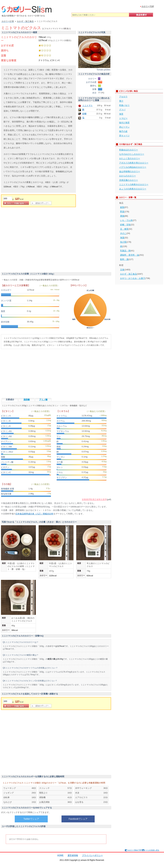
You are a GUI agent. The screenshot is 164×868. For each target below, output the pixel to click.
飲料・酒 (124, 259)
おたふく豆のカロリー (130, 158)
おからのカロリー (127, 176)
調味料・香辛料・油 (129, 255)
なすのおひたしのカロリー (132, 154)
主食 (122, 270)
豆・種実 (124, 229)
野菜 (122, 212)
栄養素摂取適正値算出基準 (94, 499)
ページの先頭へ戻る (152, 850)
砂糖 (84, 114)
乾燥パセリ (124, 105)
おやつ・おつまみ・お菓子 (133, 278)
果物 (122, 216)
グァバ (122, 110)
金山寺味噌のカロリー (130, 171)
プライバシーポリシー (92, 855)
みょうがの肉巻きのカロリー (133, 189)
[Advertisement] (30, 241)
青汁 (121, 101)
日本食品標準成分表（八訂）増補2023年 (35, 514)
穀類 (122, 207)
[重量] (8, 198)
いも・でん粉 (126, 220)
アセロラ (123, 97)
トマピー (123, 118)
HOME (60, 855)
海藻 (122, 238)
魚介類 (123, 242)
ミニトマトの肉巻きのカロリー (134, 184)
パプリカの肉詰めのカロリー (133, 167)
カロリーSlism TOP (135, 850)
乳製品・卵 (125, 251)
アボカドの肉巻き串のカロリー (134, 163)
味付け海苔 (124, 123)
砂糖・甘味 (125, 225)
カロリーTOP (148, 6)
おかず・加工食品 (128, 274)
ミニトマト (88, 105)
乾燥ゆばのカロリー (129, 150)
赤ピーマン (124, 127)
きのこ (123, 233)
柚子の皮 (123, 131)
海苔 (121, 114)
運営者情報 (73, 855)
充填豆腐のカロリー (129, 180)
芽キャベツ (124, 136)
